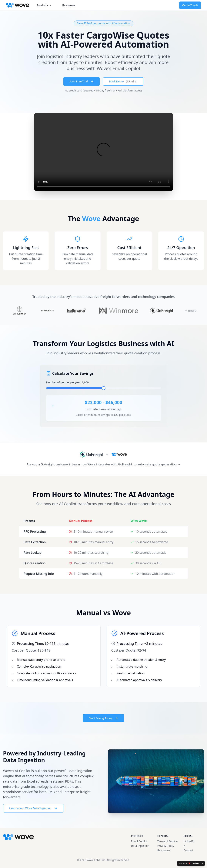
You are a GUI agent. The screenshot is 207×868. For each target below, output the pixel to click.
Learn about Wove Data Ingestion (33, 808)
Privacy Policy (166, 846)
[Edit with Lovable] (189, 863)
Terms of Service (168, 841)
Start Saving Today (103, 718)
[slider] (104, 388)
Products (44, 5)
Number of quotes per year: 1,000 (67, 382)
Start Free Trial (81, 81)
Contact (188, 850)
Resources (69, 5)
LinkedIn (189, 841)
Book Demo (123, 81)
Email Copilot (139, 841)
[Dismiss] (202, 863)
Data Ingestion (140, 846)
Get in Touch (190, 5)
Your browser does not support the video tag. (104, 152)
